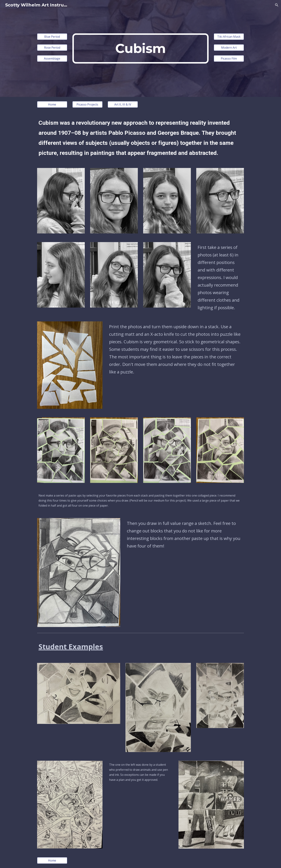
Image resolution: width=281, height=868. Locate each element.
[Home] (52, 104)
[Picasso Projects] (87, 104)
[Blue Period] (52, 37)
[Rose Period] (52, 48)
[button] (277, 5)
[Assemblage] (52, 59)
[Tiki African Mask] (229, 37)
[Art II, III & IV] (123, 104)
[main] (140, 48)
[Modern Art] (229, 48)
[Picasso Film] (229, 59)
